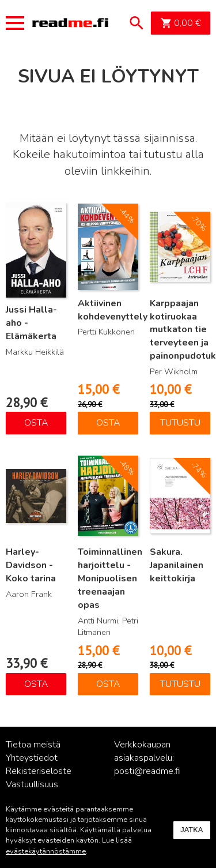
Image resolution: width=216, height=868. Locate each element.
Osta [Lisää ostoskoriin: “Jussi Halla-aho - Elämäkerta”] (36, 423)
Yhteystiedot (32, 758)
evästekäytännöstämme (46, 851)
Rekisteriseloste (39, 771)
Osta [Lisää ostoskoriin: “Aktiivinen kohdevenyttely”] (108, 423)
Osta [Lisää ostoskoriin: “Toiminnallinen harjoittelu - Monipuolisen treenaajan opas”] (108, 684)
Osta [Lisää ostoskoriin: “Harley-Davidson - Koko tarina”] (36, 684)
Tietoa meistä (33, 745)
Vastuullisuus (32, 784)
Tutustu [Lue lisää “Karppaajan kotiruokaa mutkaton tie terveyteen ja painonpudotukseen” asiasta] (180, 423)
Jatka (192, 830)
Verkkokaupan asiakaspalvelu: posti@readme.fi (147, 758)
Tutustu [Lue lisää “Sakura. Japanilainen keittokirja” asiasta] (180, 684)
